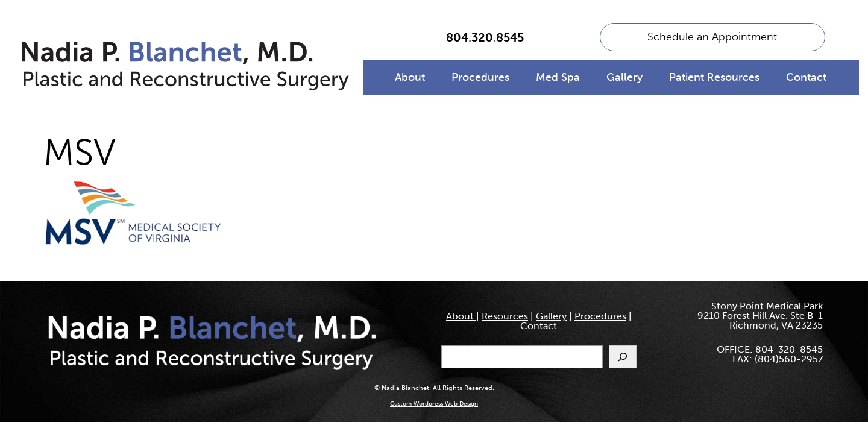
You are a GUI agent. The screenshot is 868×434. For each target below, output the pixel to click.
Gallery (624, 77)
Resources (505, 316)
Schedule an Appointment (712, 37)
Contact (806, 77)
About (410, 77)
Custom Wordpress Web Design (434, 404)
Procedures (480, 77)
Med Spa (558, 77)
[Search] (623, 357)
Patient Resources (714, 77)
